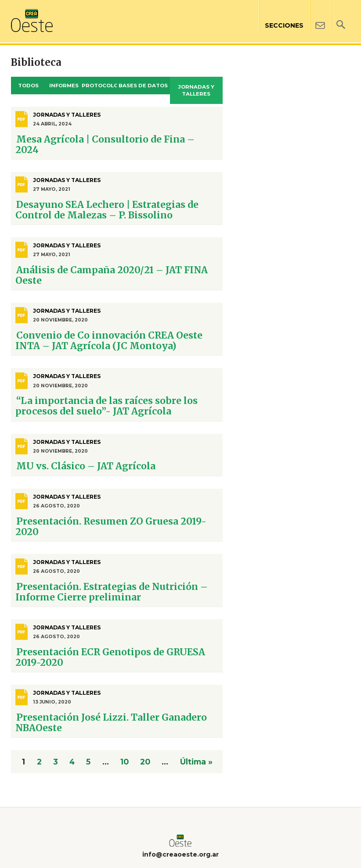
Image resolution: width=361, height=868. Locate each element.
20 (145, 762)
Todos (28, 86)
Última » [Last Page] (196, 762)
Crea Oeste (32, 20)
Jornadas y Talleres (196, 91)
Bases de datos (143, 86)
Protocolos (99, 86)
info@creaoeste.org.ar (180, 854)
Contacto (320, 15)
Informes (64, 86)
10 (125, 762)
